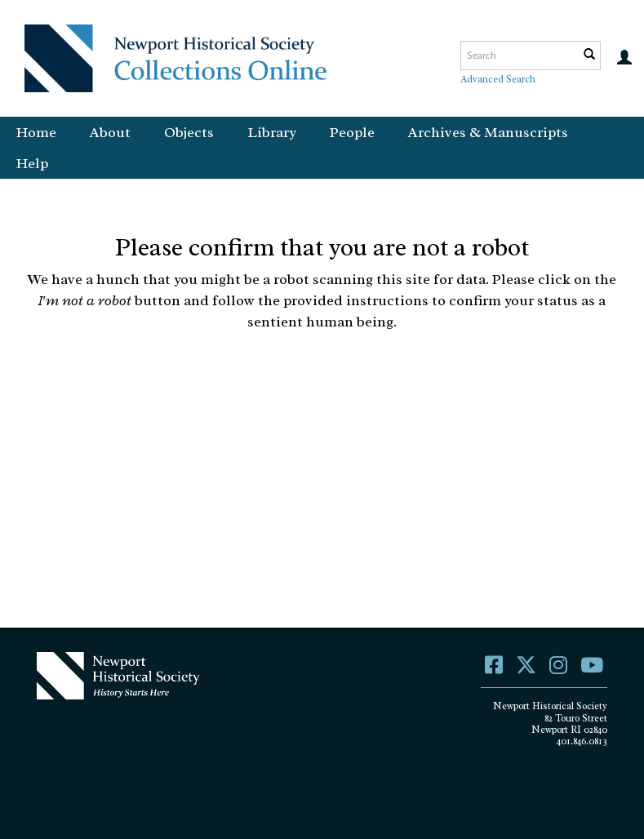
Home (36, 132)
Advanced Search (498, 79)
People (352, 132)
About (110, 132)
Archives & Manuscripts (488, 132)
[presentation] (359, 396)
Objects (189, 132)
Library (272, 132)
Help (32, 163)
